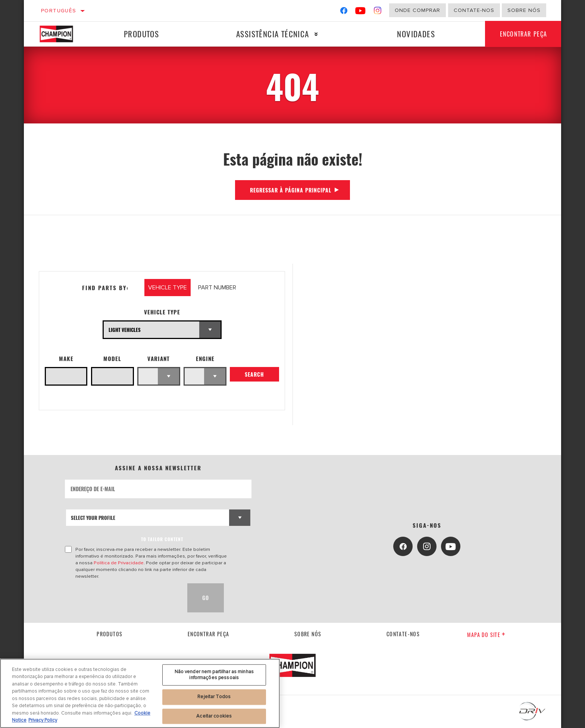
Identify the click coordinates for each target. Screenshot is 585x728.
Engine (205, 359)
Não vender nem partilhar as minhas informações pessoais (214, 675)
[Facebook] (344, 12)
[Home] (62, 34)
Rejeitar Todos (214, 697)
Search (254, 375)
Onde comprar (417, 10)
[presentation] (122, 598)
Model (112, 359)
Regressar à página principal (291, 190)
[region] (140, 693)
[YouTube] (361, 12)
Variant (159, 359)
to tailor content (162, 539)
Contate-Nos (474, 10)
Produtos (141, 34)
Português (59, 11)
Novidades (416, 34)
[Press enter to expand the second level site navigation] (316, 34)
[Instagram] (378, 12)
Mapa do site (486, 635)
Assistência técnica (272, 34)
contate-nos (403, 634)
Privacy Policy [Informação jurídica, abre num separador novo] (43, 720)
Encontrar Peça (523, 34)
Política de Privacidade (119, 563)
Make (66, 359)
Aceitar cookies (214, 716)
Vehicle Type (162, 312)
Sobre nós (524, 10)
